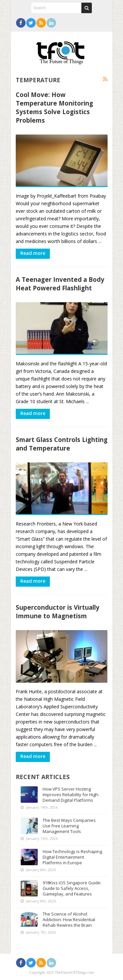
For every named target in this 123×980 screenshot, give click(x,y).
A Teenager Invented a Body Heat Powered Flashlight (60, 284)
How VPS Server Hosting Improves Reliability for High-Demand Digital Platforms (71, 795)
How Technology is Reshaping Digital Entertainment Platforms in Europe (72, 857)
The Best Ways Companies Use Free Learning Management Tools (69, 826)
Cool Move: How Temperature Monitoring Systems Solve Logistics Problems (54, 107)
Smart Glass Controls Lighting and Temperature (62, 444)
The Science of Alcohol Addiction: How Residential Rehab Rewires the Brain (69, 919)
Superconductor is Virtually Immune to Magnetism (58, 612)
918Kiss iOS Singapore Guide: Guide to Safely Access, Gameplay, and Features (72, 888)
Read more (33, 253)
